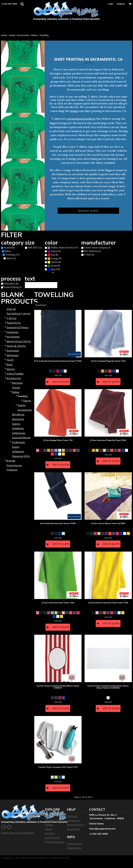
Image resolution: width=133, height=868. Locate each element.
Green (54, 266)
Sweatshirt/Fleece (17, 327)
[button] (22, 4)
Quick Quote (52, 838)
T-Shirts (11, 318)
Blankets (17, 383)
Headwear (13, 332)
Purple (54, 251)
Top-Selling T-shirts (18, 313)
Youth (10, 360)
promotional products (81, 119)
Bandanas (18, 414)
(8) (53, 255)
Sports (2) (11, 258)
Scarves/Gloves (21, 438)
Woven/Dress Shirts (19, 341)
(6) (54, 262)
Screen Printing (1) (13, 287)
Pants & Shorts (16, 346)
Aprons (11, 369)
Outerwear (13, 351)
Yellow (54, 262)
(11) (63, 248)
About (49, 829)
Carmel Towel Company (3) (97, 248)
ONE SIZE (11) (35, 248)
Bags (10, 364)
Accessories (23, 35)
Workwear (13, 355)
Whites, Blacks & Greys (62, 248)
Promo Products (55, 842)
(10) (54, 269)
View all (11, 309)
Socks (16, 447)
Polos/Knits (14, 323)
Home (4, 35)
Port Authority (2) (92, 251)
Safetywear (19, 433)
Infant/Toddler (15, 374)
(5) (54, 251)
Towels (16, 388)
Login (111, 4)
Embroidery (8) (11, 284)
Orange (55, 259)
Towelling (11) (12, 255)
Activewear (13, 337)
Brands (11, 461)
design (74, 111)
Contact (50, 833)
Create (12, 35)
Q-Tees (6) (89, 255)
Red (53, 255)
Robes (34, 35)
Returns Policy (76, 825)
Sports (27, 401)
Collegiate (18, 451)
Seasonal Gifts (21, 456)
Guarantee (73, 829)
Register (121, 4)
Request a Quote (55, 820)
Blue (53, 270)
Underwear (19, 442)
